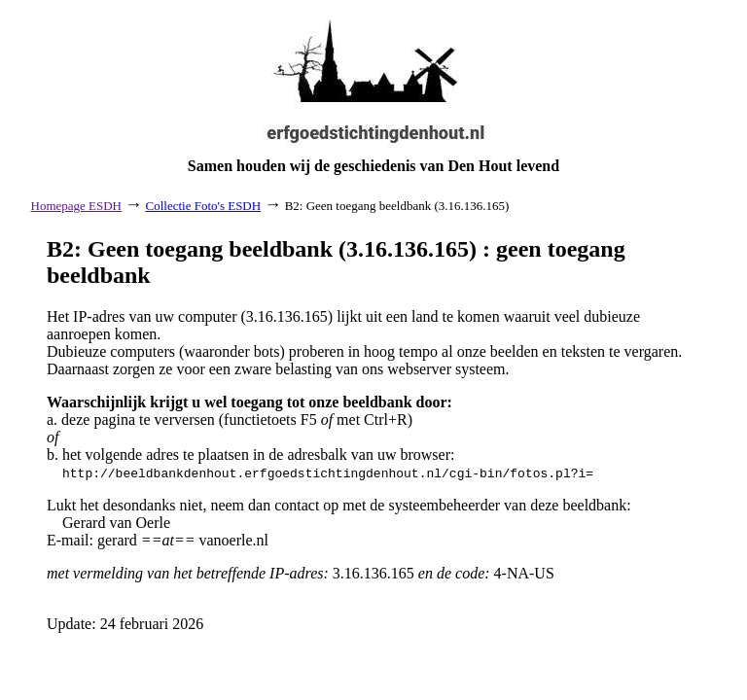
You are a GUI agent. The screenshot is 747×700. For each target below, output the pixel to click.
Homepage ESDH (77, 206)
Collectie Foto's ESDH (204, 206)
